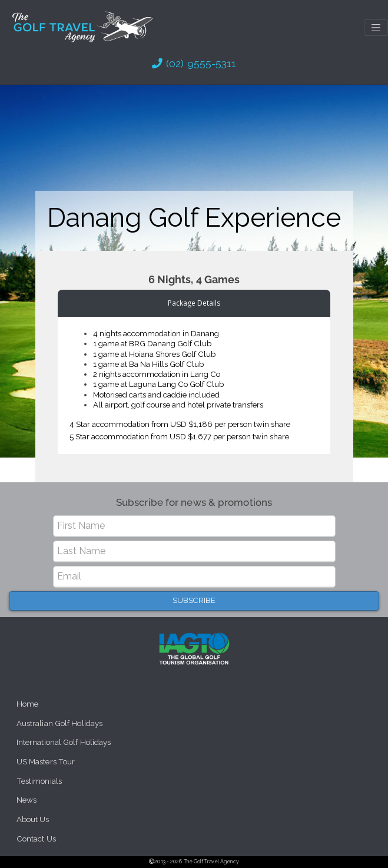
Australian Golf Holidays (59, 723)
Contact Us (36, 839)
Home (27, 704)
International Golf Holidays (64, 742)
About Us (33, 819)
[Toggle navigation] (376, 28)
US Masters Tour (46, 762)
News (26, 800)
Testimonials (39, 781)
